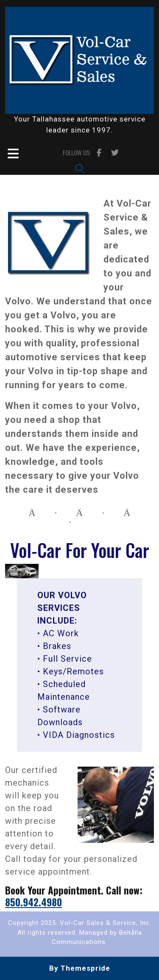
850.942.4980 (33, 902)
